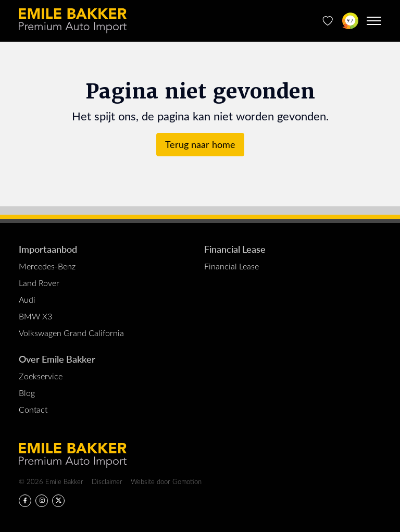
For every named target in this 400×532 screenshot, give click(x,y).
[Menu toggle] (374, 21)
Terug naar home (200, 144)
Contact (33, 409)
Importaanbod (48, 249)
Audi (27, 299)
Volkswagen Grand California (71, 333)
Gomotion (187, 481)
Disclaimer (107, 481)
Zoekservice (41, 376)
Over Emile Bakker (57, 359)
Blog (27, 393)
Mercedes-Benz (47, 266)
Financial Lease (235, 249)
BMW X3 (35, 316)
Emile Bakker (73, 21)
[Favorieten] (328, 21)
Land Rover (39, 283)
